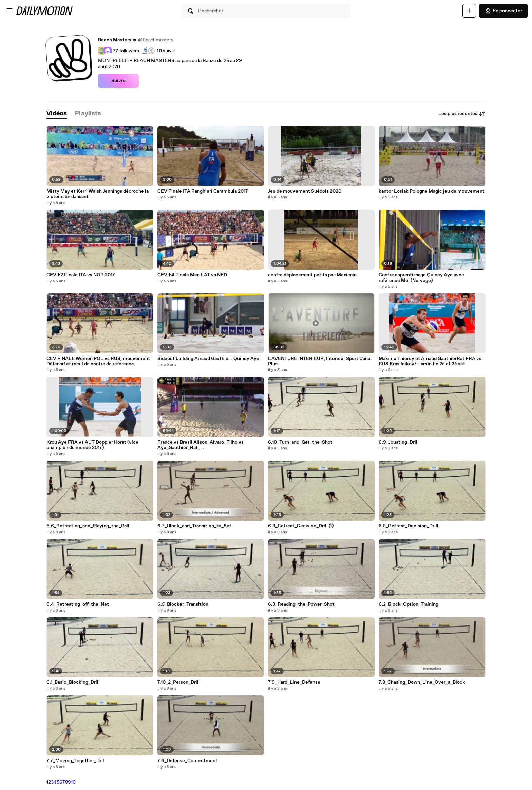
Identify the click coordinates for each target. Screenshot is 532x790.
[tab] (57, 114)
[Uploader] (469, 11)
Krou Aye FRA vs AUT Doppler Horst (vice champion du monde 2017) (92, 445)
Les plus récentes (462, 114)
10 (73, 782)
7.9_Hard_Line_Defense (294, 682)
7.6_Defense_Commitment (187, 761)
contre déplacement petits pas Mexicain (312, 275)
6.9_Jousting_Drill (399, 442)
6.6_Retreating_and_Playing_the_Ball (88, 526)
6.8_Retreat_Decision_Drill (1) (301, 526)
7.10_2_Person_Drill (179, 682)
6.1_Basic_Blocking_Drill (73, 682)
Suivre (118, 81)
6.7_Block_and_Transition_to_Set (194, 526)
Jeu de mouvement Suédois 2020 (305, 191)
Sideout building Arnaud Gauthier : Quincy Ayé (208, 359)
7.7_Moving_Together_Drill (76, 761)
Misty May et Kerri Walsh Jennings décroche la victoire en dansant (98, 194)
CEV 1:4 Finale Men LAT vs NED (192, 275)
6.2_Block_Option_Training (408, 604)
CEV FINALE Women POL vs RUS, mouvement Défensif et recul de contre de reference (98, 361)
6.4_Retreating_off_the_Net (78, 604)
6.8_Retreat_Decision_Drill (408, 526)
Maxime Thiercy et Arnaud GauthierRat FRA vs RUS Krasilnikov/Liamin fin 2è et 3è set (430, 361)
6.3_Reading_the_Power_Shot (301, 604)
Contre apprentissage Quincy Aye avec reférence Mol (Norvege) (421, 278)
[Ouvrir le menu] (9, 11)
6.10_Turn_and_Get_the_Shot (300, 442)
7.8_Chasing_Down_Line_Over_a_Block (422, 682)
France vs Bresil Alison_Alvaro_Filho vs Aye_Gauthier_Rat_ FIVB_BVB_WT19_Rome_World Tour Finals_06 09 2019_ (208, 445)
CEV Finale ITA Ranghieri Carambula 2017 (203, 191)
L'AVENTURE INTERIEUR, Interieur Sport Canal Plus (320, 361)
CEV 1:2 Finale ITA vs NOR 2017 (81, 275)
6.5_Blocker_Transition (183, 604)
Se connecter (503, 11)
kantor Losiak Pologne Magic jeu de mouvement (432, 191)
